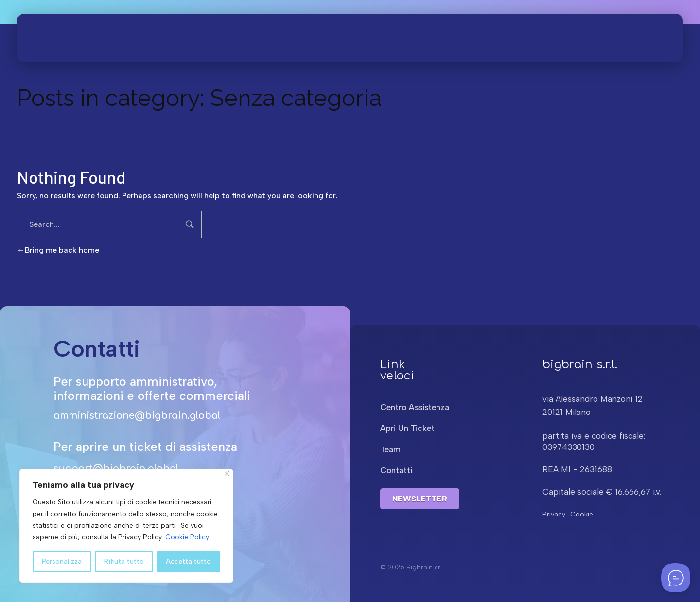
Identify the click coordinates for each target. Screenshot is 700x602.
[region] (126, 526)
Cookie (582, 514)
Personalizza (62, 561)
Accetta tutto (188, 561)
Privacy (554, 514)
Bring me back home (58, 250)
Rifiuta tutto (124, 561)
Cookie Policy (187, 537)
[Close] (227, 473)
